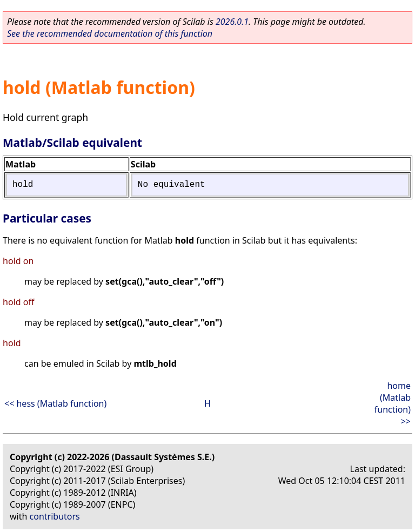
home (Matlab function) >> (393, 403)
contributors (55, 516)
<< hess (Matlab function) (55, 403)
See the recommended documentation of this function (110, 33)
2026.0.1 (232, 22)
